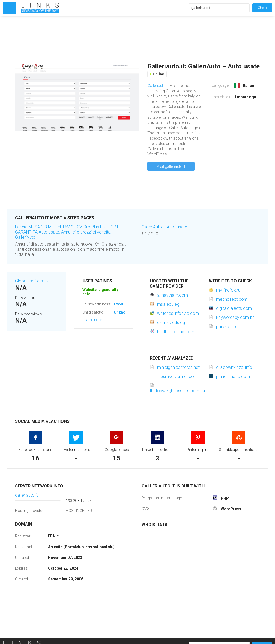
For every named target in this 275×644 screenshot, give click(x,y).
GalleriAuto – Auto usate (164, 227)
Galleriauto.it (158, 86)
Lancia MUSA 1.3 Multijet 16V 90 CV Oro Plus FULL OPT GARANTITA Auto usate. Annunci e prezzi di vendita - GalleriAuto (67, 232)
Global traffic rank (32, 281)
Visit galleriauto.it (171, 166)
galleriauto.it (26, 495)
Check (262, 8)
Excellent (122, 304)
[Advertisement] (104, 36)
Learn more (92, 320)
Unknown (122, 312)
